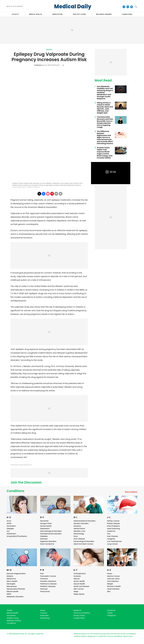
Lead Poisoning (113, 529)
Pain (42, 574)
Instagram (111, 615)
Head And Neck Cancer (83, 544)
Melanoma (11, 579)
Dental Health (46, 526)
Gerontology (79, 534)
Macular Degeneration (16, 574)
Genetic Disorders (81, 523)
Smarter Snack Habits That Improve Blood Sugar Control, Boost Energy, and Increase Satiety (105, 153)
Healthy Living (13, 618)
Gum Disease (79, 539)
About (43, 610)
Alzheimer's (11, 534)
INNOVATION (57, 14)
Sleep (76, 591)
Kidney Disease (113, 523)
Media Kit (77, 610)
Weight (110, 584)
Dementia (44, 521)
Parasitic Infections (48, 581)
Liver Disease (113, 536)
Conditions (16, 491)
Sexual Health (79, 584)
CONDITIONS (127, 14)
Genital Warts (79, 529)
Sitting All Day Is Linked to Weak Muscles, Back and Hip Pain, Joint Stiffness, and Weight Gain (105, 108)
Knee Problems (113, 526)
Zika (109, 591)
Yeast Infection (113, 589)
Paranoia (44, 579)
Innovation (11, 615)
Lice (109, 534)
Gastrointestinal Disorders (85, 521)
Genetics (77, 526)
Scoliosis (77, 576)
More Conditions (131, 492)
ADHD (9, 523)
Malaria (10, 576)
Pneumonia (45, 591)
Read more (128, 636)
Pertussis (44, 589)
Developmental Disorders (51, 534)
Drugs (49, 50)
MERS (9, 594)
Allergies (10, 529)
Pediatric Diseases (48, 586)
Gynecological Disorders (84, 541)
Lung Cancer (112, 544)
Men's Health (12, 581)
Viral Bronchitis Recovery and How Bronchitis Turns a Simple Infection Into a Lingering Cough (105, 122)
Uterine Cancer (113, 576)
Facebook (111, 610)
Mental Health (13, 591)
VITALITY (15, 14)
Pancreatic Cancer (48, 576)
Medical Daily (73, 7)
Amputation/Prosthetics (17, 536)
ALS (8, 531)
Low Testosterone (114, 541)
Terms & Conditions (82, 613)
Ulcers (110, 574)
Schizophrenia (80, 574)
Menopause (12, 586)
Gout (76, 536)
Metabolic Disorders (15, 597)
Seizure (77, 579)
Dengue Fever (46, 523)
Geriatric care (79, 531)
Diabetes (44, 536)
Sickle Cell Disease (81, 586)
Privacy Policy (79, 615)
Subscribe (44, 615)
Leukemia (111, 531)
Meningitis (11, 584)
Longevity (111, 539)
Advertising (45, 618)
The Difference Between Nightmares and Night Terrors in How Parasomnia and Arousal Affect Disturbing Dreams (105, 137)
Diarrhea (44, 539)
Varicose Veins (113, 579)
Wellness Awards (104, 14)
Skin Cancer (79, 589)
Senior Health (79, 581)
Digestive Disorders (48, 541)
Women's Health (114, 586)
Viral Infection (113, 581)
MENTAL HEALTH (36, 14)
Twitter (110, 613)
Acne (9, 521)
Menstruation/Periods (16, 589)
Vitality (10, 610)
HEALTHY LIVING (79, 14)
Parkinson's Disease (48, 584)
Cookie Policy (79, 618)
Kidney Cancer (113, 521)
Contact (44, 613)
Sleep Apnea (79, 594)
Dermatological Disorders (51, 531)
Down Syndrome (47, 544)
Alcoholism (11, 526)
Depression (45, 529)
